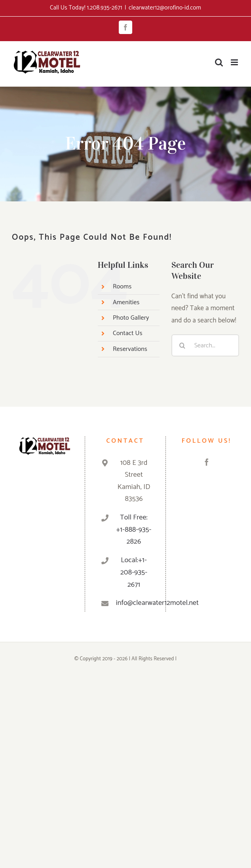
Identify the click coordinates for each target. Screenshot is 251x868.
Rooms (122, 287)
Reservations (130, 349)
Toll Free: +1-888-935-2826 (134, 530)
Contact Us (128, 333)
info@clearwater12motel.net (134, 603)
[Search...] (205, 345)
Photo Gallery (131, 318)
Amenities (126, 302)
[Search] (183, 345)
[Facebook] (207, 462)
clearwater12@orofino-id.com (165, 8)
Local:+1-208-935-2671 (134, 572)
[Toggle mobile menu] (235, 62)
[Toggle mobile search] (219, 62)
